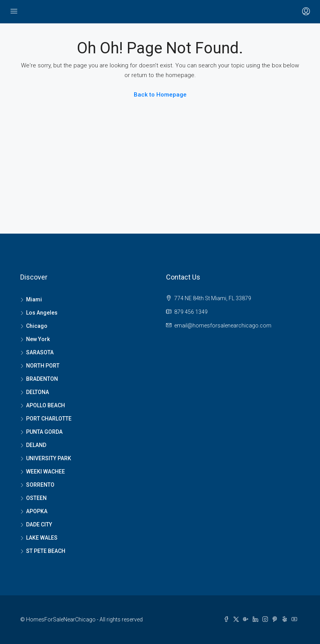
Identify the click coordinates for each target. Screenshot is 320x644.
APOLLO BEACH (45, 405)
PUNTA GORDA (44, 432)
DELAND (36, 445)
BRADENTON (42, 379)
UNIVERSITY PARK (49, 458)
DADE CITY (39, 524)
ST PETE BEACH (46, 551)
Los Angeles (42, 313)
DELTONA (38, 392)
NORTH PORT (43, 366)
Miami (34, 299)
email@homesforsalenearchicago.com (223, 326)
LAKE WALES (42, 538)
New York (38, 339)
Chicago (37, 326)
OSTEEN (36, 498)
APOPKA (37, 511)
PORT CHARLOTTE (49, 419)
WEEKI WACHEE (45, 472)
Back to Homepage (160, 95)
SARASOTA (40, 352)
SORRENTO (40, 485)
